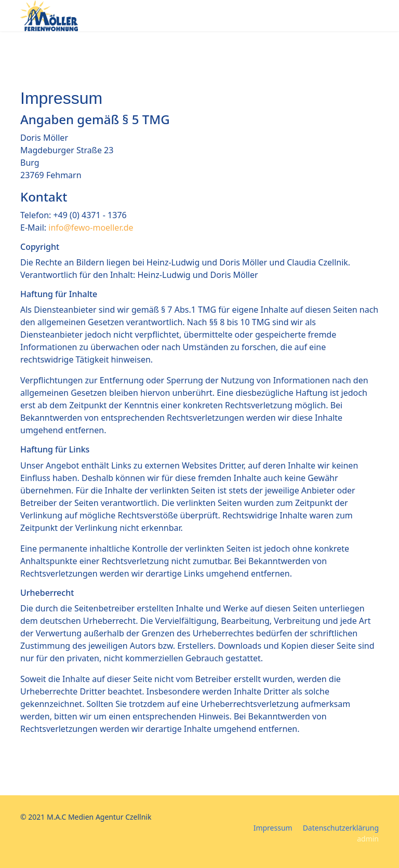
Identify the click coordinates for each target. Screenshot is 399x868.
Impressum (273, 828)
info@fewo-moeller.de (91, 228)
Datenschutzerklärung (341, 828)
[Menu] (372, 17)
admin (368, 839)
